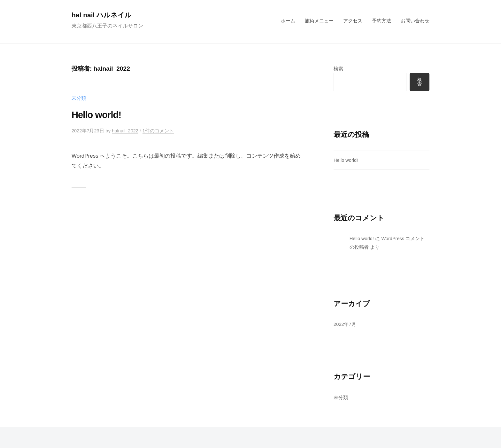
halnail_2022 (127, 131)
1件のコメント (161, 131)
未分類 (79, 98)
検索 (338, 69)
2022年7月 (345, 324)
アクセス (353, 21)
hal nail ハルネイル (103, 15)
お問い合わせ (415, 21)
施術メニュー (319, 21)
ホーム (288, 21)
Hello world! (99, 114)
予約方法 (382, 21)
